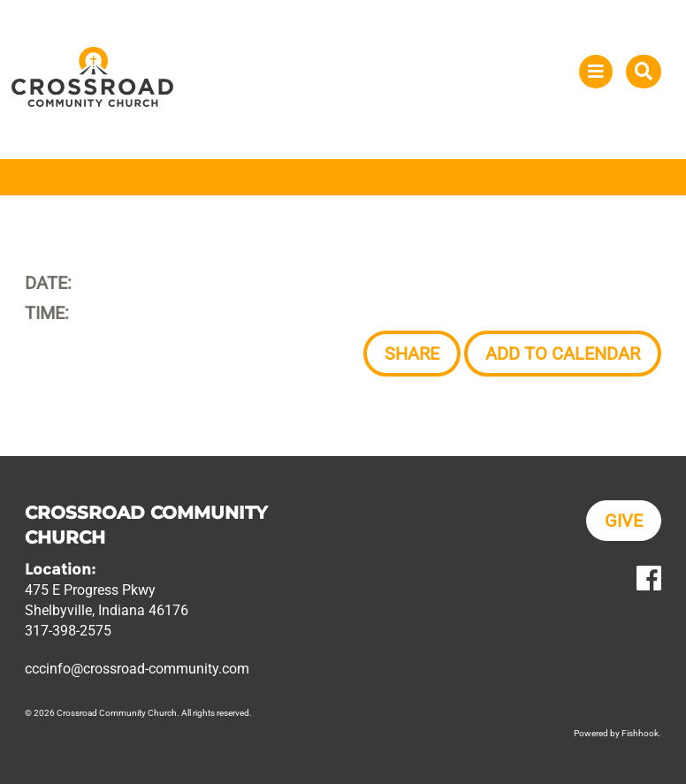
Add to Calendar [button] (563, 354)
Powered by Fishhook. (617, 733)
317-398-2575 (68, 631)
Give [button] (624, 521)
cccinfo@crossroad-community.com (137, 669)
